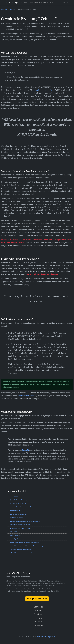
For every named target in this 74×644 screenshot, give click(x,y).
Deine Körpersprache (16, 535)
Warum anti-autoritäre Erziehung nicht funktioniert (25, 521)
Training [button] (42, 3)
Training (38, 618)
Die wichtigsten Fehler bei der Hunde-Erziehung (24, 542)
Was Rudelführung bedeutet (18, 514)
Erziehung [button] (33, 3)
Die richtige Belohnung (17, 539)
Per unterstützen (37, 598)
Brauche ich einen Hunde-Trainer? (20, 549)
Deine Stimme (14, 532)
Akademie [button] (24, 3)
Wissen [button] (50, 3)
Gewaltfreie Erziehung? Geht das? (20, 525)
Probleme (38, 626)
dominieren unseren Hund (44, 90)
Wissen (38, 622)
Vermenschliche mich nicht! (18, 503)
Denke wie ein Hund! (16, 510)
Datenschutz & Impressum (46, 638)
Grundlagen (12, 10)
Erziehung (4, 10)
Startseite (38, 607)
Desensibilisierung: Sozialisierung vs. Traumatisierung (26, 546)
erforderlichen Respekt (27, 396)
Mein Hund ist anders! (16, 518)
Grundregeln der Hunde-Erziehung (20, 528)
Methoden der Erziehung (18, 500)
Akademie (38, 611)
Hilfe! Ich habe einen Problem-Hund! (21, 553)
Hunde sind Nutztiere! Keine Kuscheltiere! (22, 507)
